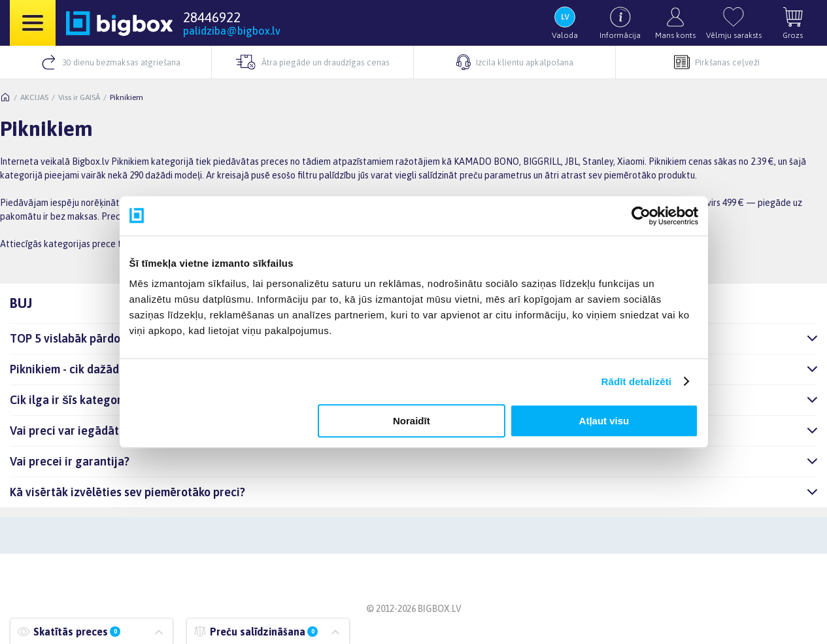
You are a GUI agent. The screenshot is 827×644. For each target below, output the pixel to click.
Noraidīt (412, 421)
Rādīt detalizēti (636, 381)
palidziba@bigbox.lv (232, 31)
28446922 (212, 17)
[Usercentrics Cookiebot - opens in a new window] (641, 216)
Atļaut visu (604, 421)
